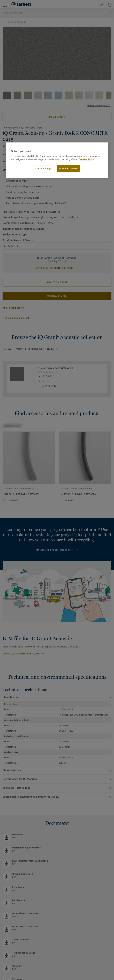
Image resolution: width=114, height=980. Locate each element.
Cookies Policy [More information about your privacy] (86, 159)
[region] (57, 160)
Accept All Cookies (69, 169)
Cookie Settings (44, 169)
